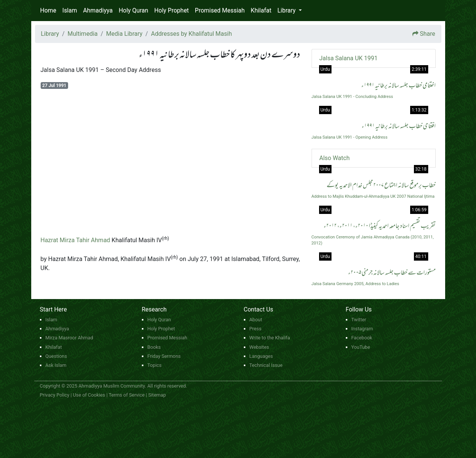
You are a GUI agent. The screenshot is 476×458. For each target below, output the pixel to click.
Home (48, 10)
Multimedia (83, 34)
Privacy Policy (55, 395)
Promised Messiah (220, 10)
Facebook (362, 338)
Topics (155, 365)
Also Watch (335, 158)
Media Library (124, 34)
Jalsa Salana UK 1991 (349, 58)
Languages (261, 356)
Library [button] (287, 10)
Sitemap (157, 395)
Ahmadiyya (98, 10)
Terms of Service (127, 395)
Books (154, 347)
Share (428, 34)
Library (50, 34)
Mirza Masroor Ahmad (69, 338)
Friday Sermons (164, 356)
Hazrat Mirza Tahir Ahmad (75, 240)
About (256, 320)
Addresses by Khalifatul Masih (191, 34)
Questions (56, 356)
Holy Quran (133, 10)
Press (255, 329)
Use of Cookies (89, 395)
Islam (70, 10)
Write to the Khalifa (270, 338)
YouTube (361, 347)
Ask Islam (56, 365)
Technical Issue (266, 365)
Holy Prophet (172, 10)
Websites (259, 347)
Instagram (362, 329)
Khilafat (261, 10)
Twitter (359, 320)
